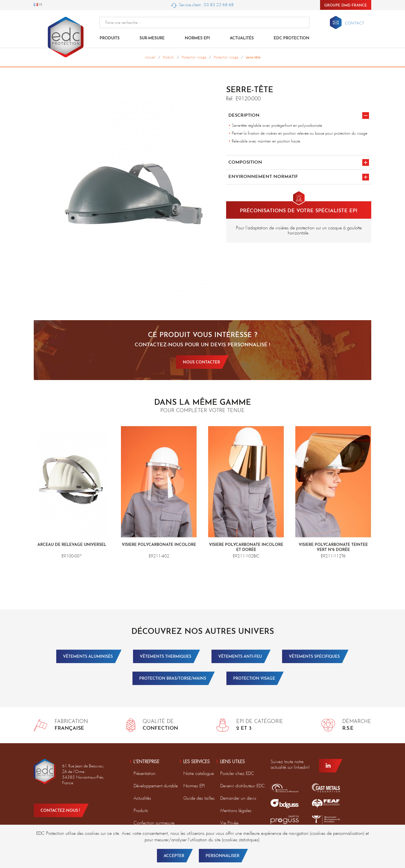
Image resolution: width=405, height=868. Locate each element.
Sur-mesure (152, 38)
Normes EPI (197, 38)
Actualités (242, 38)
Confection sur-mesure (154, 823)
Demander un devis (238, 798)
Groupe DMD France (346, 5)
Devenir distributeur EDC (243, 786)
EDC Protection (292, 38)
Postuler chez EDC (237, 773)
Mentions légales (236, 811)
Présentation (145, 773)
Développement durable (156, 786)
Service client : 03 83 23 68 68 (203, 5)
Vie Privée (229, 823)
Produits (110, 38)
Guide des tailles (199, 798)
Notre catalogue (199, 773)
